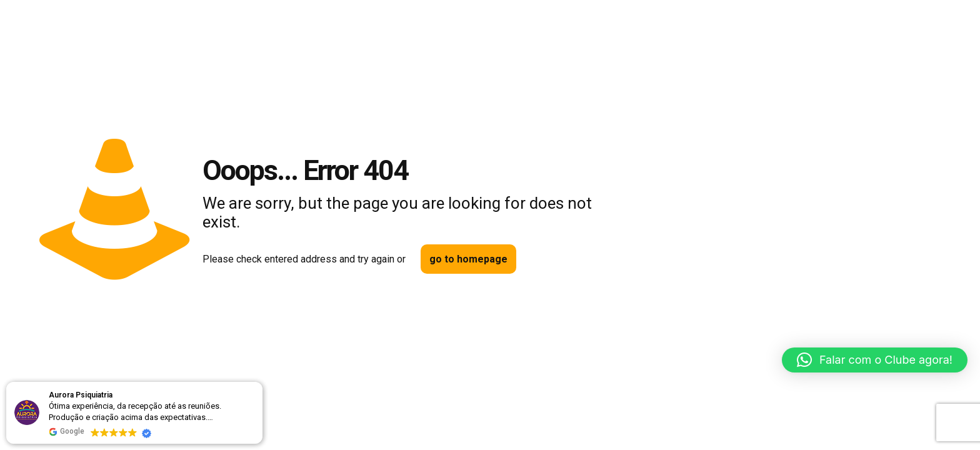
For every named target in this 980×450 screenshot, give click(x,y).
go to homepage (468, 259)
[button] (875, 360)
